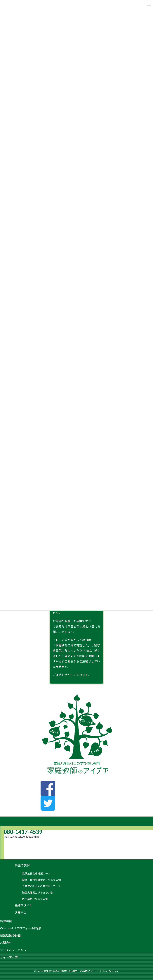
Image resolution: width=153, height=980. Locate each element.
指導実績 (6, 921)
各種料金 (21, 912)
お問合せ (6, 943)
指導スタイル (24, 905)
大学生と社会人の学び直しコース (41, 886)
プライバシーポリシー (15, 950)
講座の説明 (22, 865)
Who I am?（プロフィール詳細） (21, 928)
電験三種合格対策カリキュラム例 (41, 880)
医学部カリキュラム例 (35, 899)
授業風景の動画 (10, 935)
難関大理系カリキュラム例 (38, 893)
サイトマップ (9, 957)
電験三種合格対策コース (36, 874)
